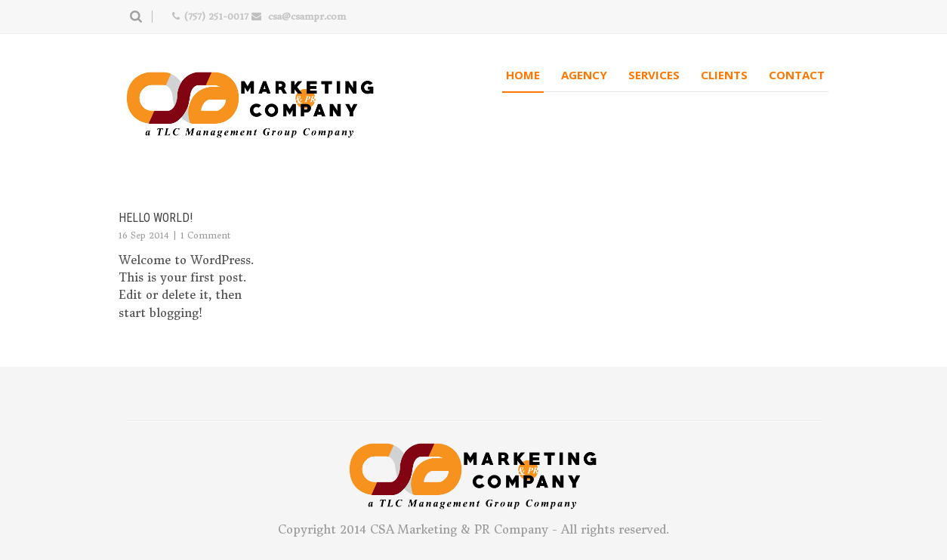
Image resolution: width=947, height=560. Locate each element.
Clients (724, 75)
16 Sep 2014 (144, 235)
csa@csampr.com (307, 16)
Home (523, 75)
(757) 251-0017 (216, 16)
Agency (584, 75)
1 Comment (205, 235)
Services (654, 75)
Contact (797, 75)
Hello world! (156, 218)
